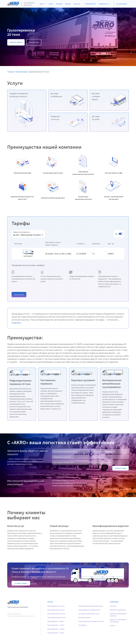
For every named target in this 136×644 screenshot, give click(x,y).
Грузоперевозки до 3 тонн (56, 606)
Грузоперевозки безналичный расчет (91, 606)
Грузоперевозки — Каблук (56, 629)
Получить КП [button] (34, 42)
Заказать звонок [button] (16, 42)
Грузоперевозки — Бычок (56, 633)
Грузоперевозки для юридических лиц (91, 621)
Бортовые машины (85, 617)
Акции (51, 4)
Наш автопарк (21, 72)
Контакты (77, 4)
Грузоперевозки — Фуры (55, 621)
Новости (68, 4)
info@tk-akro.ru (104, 4)
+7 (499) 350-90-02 (90, 4)
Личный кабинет (122, 4)
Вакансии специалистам (118, 610)
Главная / (11, 72)
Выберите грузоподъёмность (22, 232)
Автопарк (59, 4)
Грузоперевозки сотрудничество (89, 610)
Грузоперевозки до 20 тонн (56, 617)
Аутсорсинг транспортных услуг (89, 614)
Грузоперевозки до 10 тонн (56, 614)
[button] (19, 295)
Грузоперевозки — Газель (56, 625)
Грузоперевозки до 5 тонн (56, 610)
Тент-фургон (83, 625)
